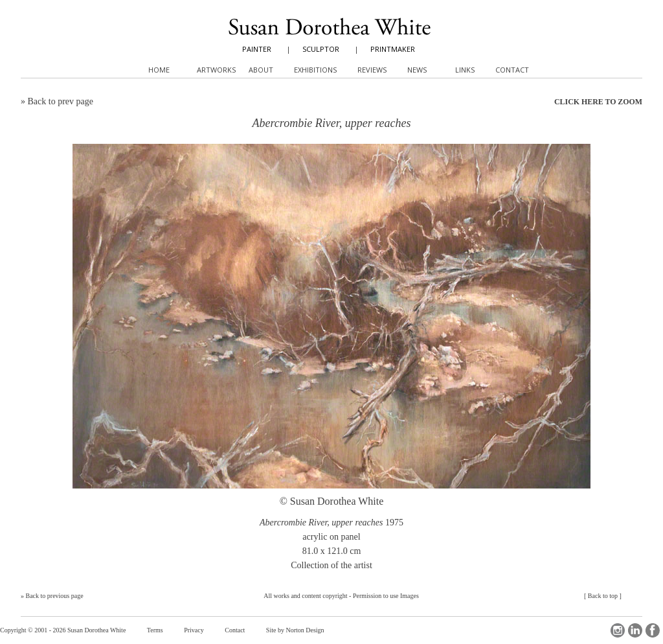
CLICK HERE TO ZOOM (598, 102)
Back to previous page (55, 596)
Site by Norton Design (295, 630)
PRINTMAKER (393, 49)
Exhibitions (315, 70)
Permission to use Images (386, 596)
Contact (235, 630)
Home (159, 70)
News (417, 70)
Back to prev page (61, 101)
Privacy (194, 630)
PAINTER (257, 49)
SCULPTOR (321, 49)
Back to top (603, 596)
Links (465, 70)
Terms (155, 630)
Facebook (653, 630)
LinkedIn (635, 630)
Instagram (618, 630)
